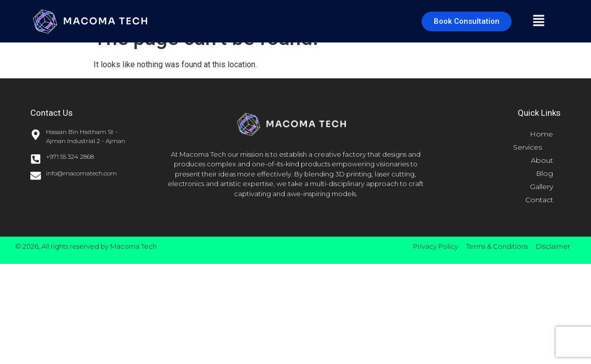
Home (541, 134)
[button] (539, 21)
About (542, 160)
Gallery (541, 187)
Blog (544, 173)
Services (533, 147)
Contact (539, 200)
